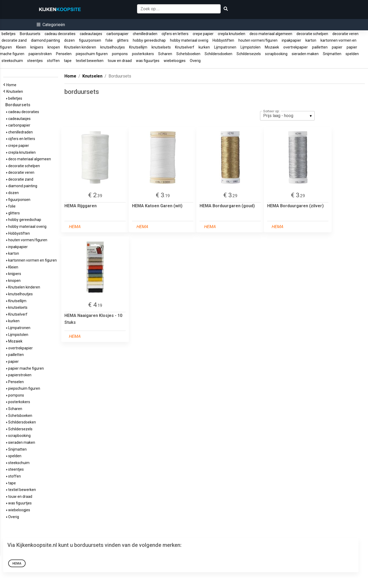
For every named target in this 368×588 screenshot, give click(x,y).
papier (337, 47)
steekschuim (12, 61)
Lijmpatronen (225, 47)
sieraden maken (305, 54)
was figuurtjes (148, 61)
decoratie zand (14, 40)
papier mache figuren (25, 368)
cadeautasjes (91, 34)
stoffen (53, 61)
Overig (195, 61)
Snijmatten (332, 54)
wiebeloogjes (175, 61)
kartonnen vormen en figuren (32, 260)
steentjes (35, 61)
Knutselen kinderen (80, 47)
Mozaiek (272, 47)
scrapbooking (276, 54)
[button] (51, 25)
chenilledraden (145, 34)
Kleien (21, 47)
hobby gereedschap (149, 40)
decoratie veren (345, 34)
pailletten (320, 47)
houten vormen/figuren (258, 40)
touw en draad (120, 61)
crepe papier (203, 34)
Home (12, 85)
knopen (54, 47)
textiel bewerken (90, 61)
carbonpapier (117, 34)
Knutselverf (185, 47)
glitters (123, 40)
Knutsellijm (138, 47)
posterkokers (143, 54)
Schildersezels (249, 54)
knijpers (37, 47)
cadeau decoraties (60, 34)
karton (311, 40)
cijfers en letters (175, 34)
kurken (204, 47)
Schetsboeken (188, 54)
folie (109, 40)
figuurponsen (90, 40)
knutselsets (161, 47)
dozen (69, 40)
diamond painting (45, 40)
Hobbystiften (223, 40)
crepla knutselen (232, 34)
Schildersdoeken (218, 54)
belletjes (9, 34)
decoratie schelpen (312, 34)
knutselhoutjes (113, 47)
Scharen (165, 54)
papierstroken (40, 54)
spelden (352, 54)
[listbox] (287, 116)
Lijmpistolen (251, 47)
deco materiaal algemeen (271, 34)
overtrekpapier (296, 47)
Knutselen (15, 91)
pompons (120, 54)
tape (68, 61)
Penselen (64, 54)
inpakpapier (291, 40)
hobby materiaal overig (189, 40)
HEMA (17, 563)
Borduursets (30, 34)
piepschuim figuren (92, 54)
